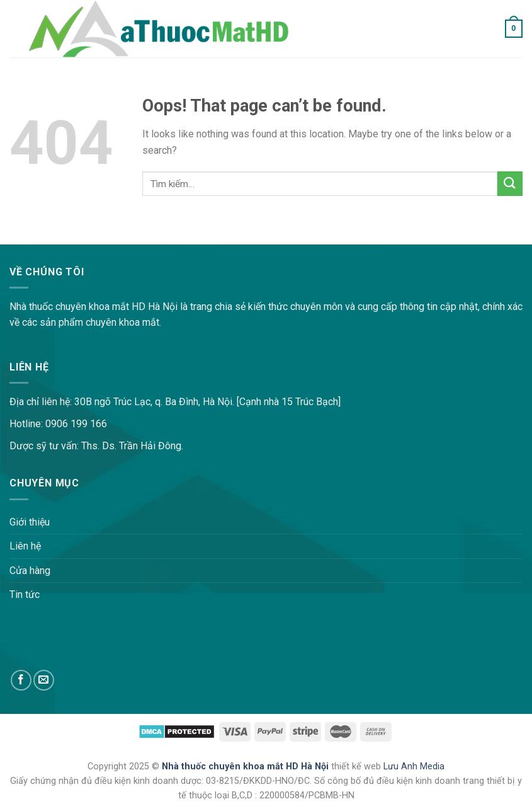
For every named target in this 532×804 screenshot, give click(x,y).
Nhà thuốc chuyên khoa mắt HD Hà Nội (246, 767)
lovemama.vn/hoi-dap (48, 236)
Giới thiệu (30, 522)
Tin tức (25, 594)
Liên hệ (25, 546)
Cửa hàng (30, 571)
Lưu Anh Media (414, 767)
